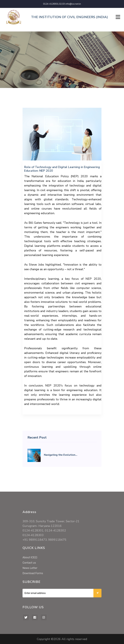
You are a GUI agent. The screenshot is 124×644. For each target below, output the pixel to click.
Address (29, 512)
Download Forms (33, 573)
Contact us (29, 563)
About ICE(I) (30, 557)
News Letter (30, 568)
